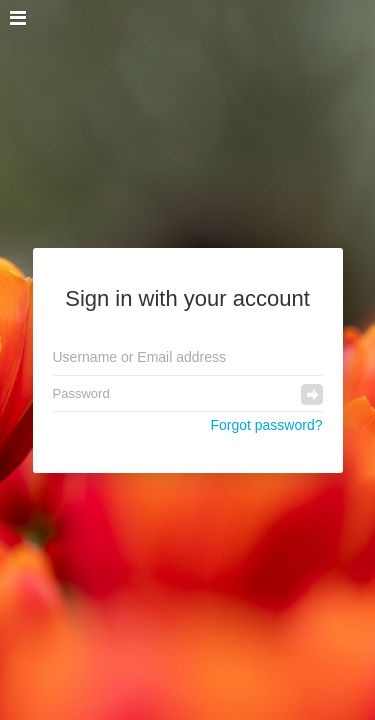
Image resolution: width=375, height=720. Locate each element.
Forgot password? (266, 425)
